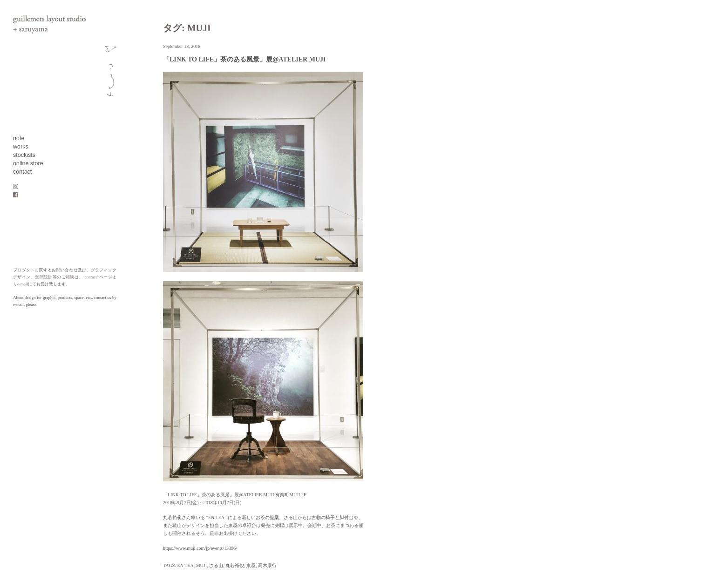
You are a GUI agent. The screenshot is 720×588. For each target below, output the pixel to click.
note (19, 138)
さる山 (216, 565)
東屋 (251, 565)
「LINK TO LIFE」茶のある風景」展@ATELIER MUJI (244, 59)
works (21, 147)
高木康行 (267, 565)
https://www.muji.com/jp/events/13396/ (200, 548)
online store (28, 163)
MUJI (201, 565)
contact (22, 172)
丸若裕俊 (235, 565)
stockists (24, 155)
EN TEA (186, 565)
